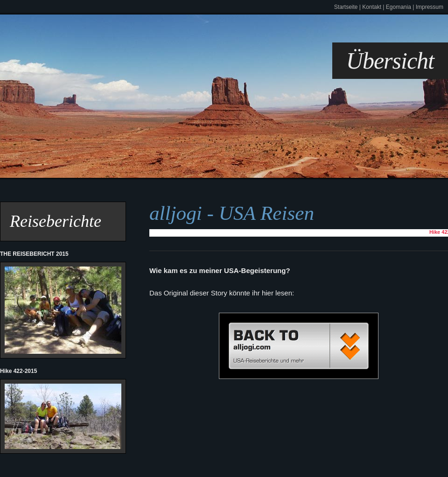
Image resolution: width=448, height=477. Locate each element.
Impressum (430, 7)
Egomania (399, 7)
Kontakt (372, 7)
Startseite (346, 7)
